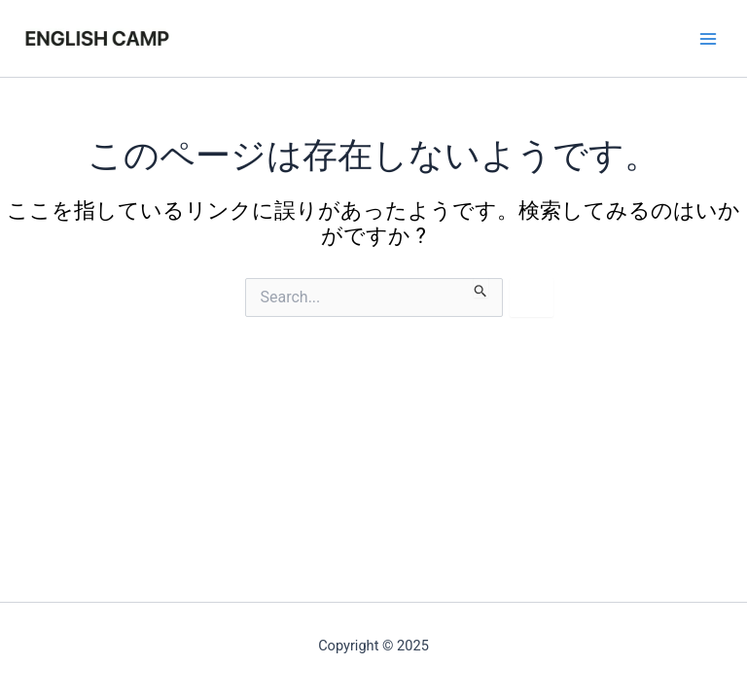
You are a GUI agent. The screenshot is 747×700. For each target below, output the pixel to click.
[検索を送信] (481, 288)
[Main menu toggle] (708, 38)
